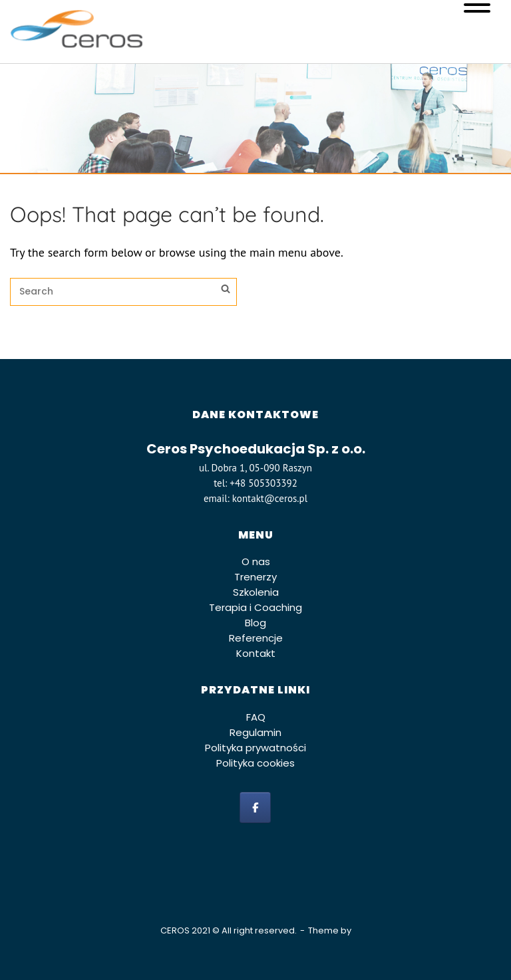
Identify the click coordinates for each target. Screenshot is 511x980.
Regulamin (255, 732)
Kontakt (256, 653)
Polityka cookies (255, 763)
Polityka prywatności (255, 748)
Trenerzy (255, 577)
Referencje (256, 638)
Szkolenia (256, 592)
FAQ (256, 717)
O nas (256, 561)
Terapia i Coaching (255, 607)
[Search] (226, 291)
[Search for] (123, 292)
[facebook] (255, 807)
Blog (255, 623)
